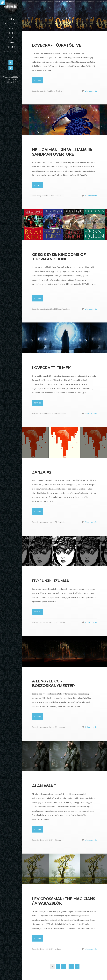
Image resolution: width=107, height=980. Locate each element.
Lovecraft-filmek (51, 369)
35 (71, 967)
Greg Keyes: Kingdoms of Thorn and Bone (59, 258)
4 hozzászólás (91, 414)
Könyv (11, 19)
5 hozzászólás (91, 841)
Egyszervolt (11, 52)
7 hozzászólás (91, 950)
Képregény (11, 24)
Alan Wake (44, 787)
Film (11, 28)
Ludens (11, 38)
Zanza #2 (42, 473)
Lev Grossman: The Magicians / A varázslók (64, 902)
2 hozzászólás (91, 92)
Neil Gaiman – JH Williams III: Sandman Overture (62, 153)
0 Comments (91, 197)
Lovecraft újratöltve (57, 46)
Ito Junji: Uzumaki (51, 582)
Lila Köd (11, 42)
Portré (11, 33)
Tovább (38, 81)
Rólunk (11, 47)
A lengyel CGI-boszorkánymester (53, 684)
